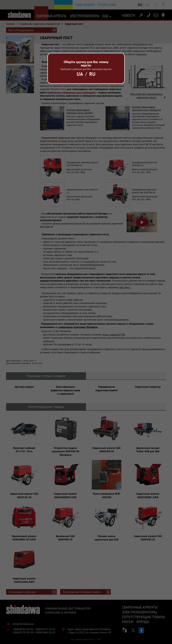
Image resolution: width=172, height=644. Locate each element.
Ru (92, 74)
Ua (80, 74)
